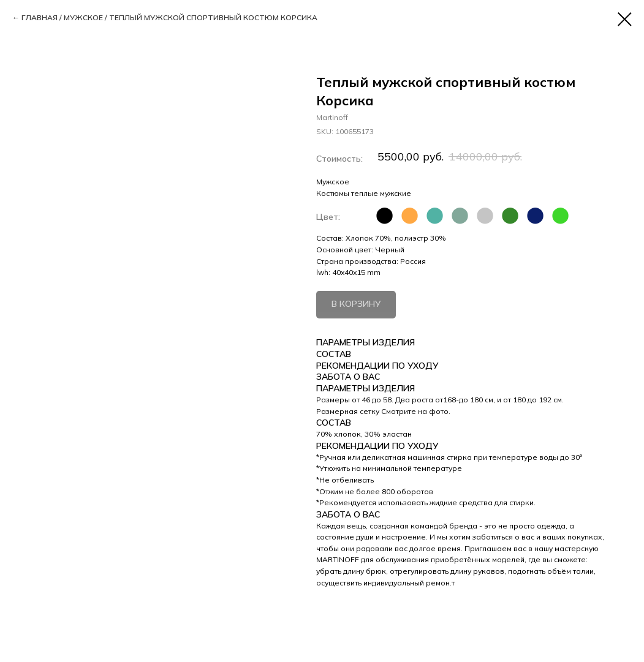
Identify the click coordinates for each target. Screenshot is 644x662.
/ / (169, 18)
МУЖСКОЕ (83, 17)
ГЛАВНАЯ (40, 17)
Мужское (333, 182)
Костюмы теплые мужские (364, 193)
